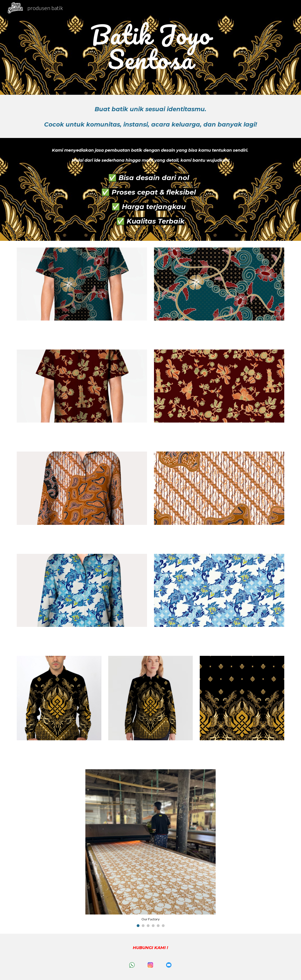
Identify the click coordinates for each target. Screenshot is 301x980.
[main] (150, 48)
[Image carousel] (150, 848)
